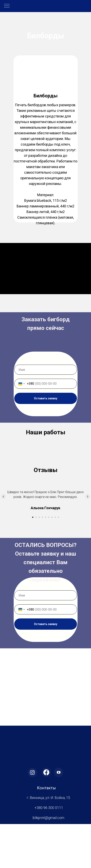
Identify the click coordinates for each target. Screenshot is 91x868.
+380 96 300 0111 (49, 852)
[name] (46, 370)
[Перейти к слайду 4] (42, 561)
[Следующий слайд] (88, 541)
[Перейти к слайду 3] (39, 561)
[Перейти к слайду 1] (33, 561)
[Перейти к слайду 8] (55, 561)
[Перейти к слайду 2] (36, 561)
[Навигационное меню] (7, 6)
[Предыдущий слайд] (3, 541)
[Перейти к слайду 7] (52, 561)
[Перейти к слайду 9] (58, 561)
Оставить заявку (46, 398)
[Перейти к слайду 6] (49, 561)
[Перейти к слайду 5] (46, 561)
